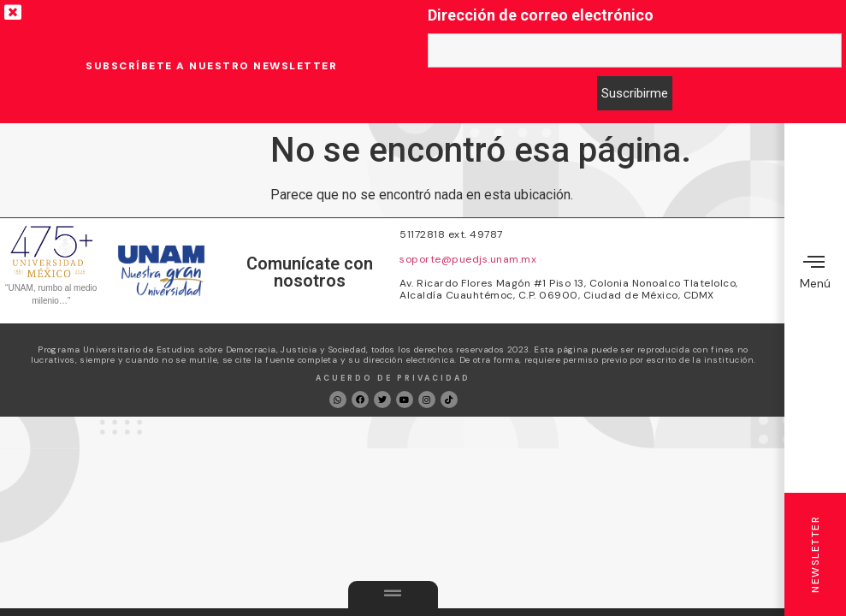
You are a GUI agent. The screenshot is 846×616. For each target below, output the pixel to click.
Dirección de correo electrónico (541, 15)
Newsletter (815, 554)
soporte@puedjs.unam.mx (468, 259)
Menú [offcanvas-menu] (815, 271)
